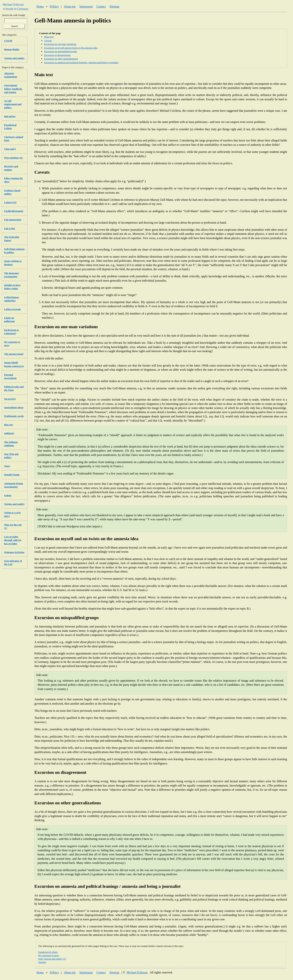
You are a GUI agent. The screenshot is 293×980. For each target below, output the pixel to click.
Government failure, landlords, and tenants (13, 89)
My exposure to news (49, 955)
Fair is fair (10, 228)
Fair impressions (13, 220)
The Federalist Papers (12, 239)
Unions (8, 495)
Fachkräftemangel (14, 211)
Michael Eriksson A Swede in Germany (15, 7)
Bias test (9, 425)
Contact (101, 6)
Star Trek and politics (11, 456)
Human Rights (12, 49)
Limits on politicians (9, 319)
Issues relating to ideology (13, 263)
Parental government (10, 376)
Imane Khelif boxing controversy (14, 364)
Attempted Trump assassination (14, 485)
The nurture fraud (14, 354)
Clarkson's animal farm (14, 139)
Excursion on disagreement (57, 55)
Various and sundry (14, 58)
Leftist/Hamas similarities (11, 299)
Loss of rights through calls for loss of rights (13, 540)
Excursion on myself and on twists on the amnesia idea (71, 48)
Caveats (48, 41)
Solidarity (9, 433)
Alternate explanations (11, 75)
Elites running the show (13, 180)
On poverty (10, 399)
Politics (54, 6)
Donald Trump (12, 475)
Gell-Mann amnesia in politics (14, 251)
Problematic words (14, 416)
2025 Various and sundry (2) (52, 959)
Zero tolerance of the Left (13, 562)
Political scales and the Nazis (14, 388)
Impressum (86, 6)
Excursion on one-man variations (60, 44)
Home (40, 6)
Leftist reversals (12, 309)
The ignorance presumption (12, 275)
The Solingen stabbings (11, 444)
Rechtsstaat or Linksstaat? (12, 332)
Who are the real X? (13, 526)
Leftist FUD (10, 202)
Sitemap (114, 6)
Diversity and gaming (11, 168)
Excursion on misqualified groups (61, 51)
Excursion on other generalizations (61, 59)
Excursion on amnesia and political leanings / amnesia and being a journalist (81, 62)
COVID (8, 41)
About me (70, 6)
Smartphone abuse (14, 407)
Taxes (7, 466)
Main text (49, 37)
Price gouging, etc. (14, 158)
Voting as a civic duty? (12, 514)
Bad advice (10, 116)
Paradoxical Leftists (48, 952)
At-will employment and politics (13, 104)
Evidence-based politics (12, 192)
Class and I (10, 149)
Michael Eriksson (137, 972)
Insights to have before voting (12, 287)
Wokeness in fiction (14, 552)
